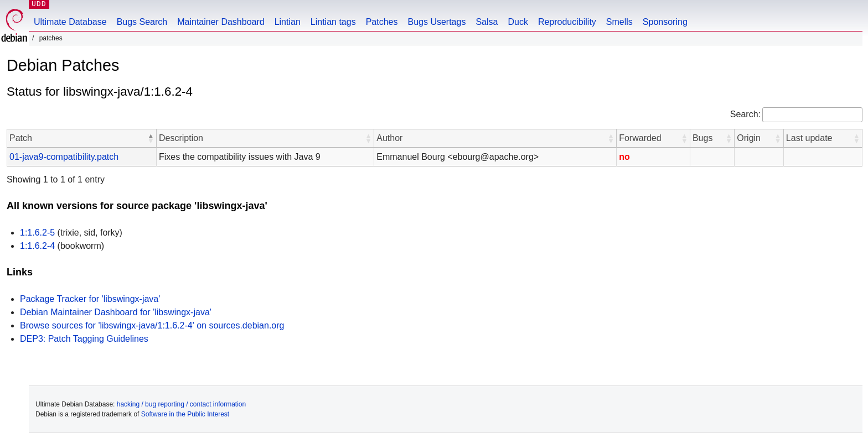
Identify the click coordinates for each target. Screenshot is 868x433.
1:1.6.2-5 (37, 233)
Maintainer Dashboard (221, 22)
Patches (382, 22)
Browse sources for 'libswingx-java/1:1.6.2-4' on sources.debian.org (152, 325)
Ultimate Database (70, 22)
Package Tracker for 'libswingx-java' (90, 299)
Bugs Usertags (436, 22)
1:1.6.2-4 (37, 246)
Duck (518, 22)
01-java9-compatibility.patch (64, 157)
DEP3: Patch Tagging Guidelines (84, 339)
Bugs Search (142, 22)
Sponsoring (665, 22)
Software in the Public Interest (185, 414)
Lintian (288, 22)
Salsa (487, 22)
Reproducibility (567, 22)
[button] (151, 138)
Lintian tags (333, 22)
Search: (745, 114)
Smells (619, 22)
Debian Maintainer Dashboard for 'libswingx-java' (116, 312)
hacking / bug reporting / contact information (181, 404)
